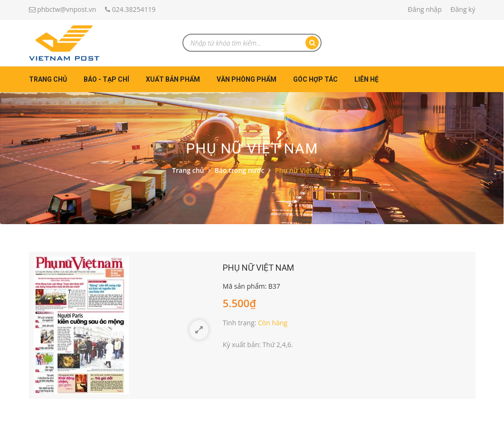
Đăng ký (463, 9)
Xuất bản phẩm (173, 79)
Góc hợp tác (315, 79)
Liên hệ (366, 79)
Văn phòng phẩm (247, 79)
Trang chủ (48, 79)
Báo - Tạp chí (106, 79)
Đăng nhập (424, 9)
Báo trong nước (240, 170)
